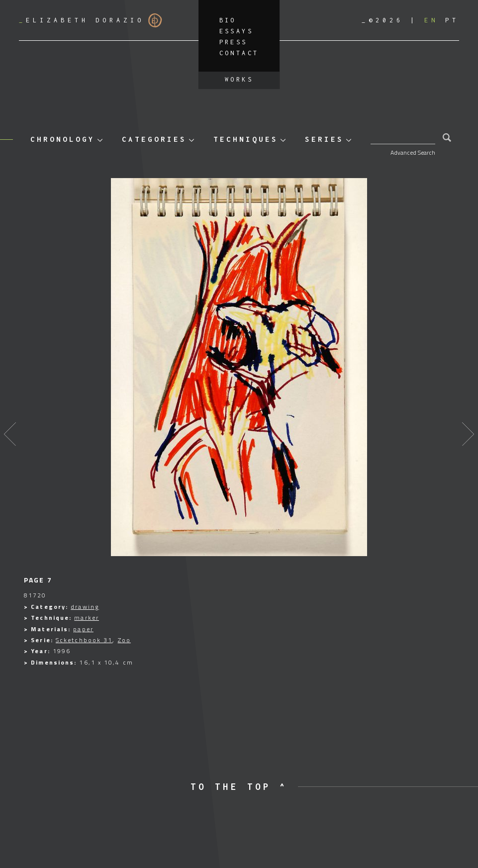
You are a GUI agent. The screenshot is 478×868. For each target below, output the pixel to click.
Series (324, 139)
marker (87, 618)
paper (83, 629)
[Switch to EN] (431, 20)
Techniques (246, 139)
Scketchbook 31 (84, 640)
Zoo (124, 640)
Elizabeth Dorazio (91, 20)
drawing (85, 607)
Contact (239, 53)
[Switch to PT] (452, 20)
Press (234, 42)
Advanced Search (413, 152)
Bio (228, 20)
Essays (236, 31)
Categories (154, 139)
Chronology (63, 139)
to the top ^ (239, 787)
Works (239, 79)
